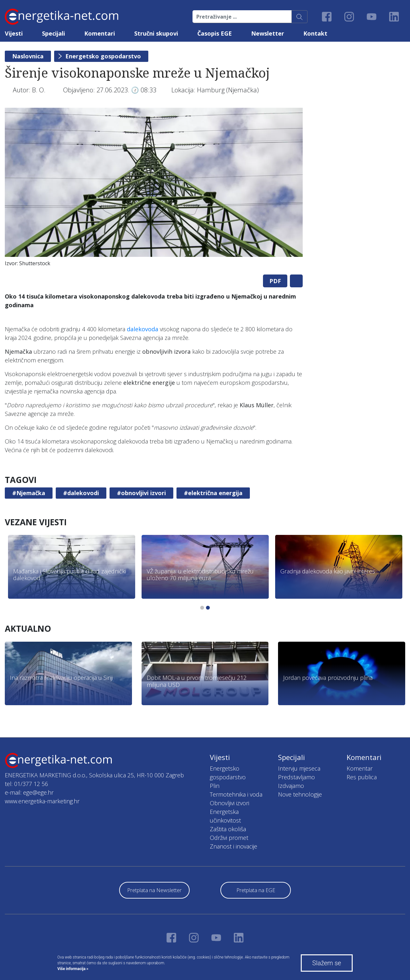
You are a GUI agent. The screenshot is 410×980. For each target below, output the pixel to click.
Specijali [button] (53, 33)
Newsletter (268, 33)
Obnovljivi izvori (230, 803)
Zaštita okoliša (228, 829)
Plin (215, 786)
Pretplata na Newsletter (154, 890)
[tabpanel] (154, 189)
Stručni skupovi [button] (156, 33)
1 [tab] (202, 608)
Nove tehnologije (300, 794)
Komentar (360, 768)
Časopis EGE (215, 33)
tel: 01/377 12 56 (26, 784)
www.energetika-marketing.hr (42, 801)
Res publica (362, 777)
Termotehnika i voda (236, 794)
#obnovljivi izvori (141, 493)
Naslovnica (28, 56)
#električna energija (213, 493)
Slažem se (327, 963)
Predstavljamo (296, 777)
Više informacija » (73, 969)
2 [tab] (208, 608)
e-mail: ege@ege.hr (29, 792)
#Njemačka (29, 493)
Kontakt (315, 33)
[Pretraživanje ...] (242, 17)
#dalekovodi (81, 493)
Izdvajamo (291, 786)
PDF (275, 281)
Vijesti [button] (14, 33)
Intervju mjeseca (299, 768)
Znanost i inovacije (234, 846)
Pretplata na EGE (256, 890)
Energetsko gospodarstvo (103, 56)
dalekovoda (143, 329)
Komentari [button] (100, 33)
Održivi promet (229, 838)
